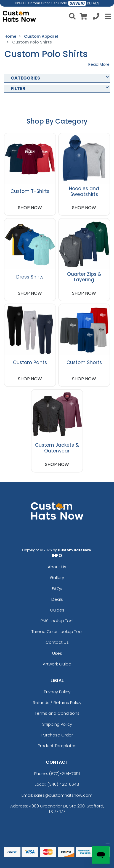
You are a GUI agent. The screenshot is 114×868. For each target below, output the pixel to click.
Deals (57, 599)
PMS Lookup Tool (57, 621)
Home (10, 36)
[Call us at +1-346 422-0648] (96, 17)
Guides (57, 610)
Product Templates (57, 746)
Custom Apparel (41, 36)
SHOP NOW (30, 208)
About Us (57, 567)
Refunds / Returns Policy (57, 702)
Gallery (57, 578)
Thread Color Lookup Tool (57, 631)
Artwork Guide (57, 664)
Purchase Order (57, 735)
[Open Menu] (107, 16)
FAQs (57, 589)
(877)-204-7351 (64, 773)
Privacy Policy (57, 692)
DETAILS (93, 3)
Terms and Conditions (57, 713)
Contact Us (57, 642)
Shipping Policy (57, 724)
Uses (57, 653)
